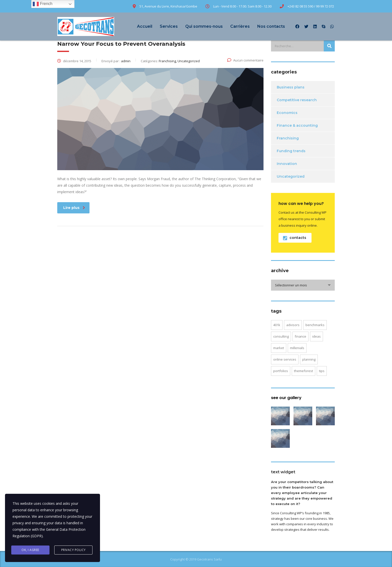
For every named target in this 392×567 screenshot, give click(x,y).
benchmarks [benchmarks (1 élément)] (315, 325)
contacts (295, 238)
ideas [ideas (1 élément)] (316, 336)
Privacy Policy (73, 550)
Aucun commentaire (245, 60)
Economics (287, 113)
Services (169, 26)
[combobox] (303, 285)
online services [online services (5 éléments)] (285, 359)
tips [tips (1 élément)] (322, 371)
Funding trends (291, 151)
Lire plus (74, 208)
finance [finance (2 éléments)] (300, 336)
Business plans (291, 87)
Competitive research (297, 100)
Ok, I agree (30, 550)
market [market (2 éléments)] (279, 348)
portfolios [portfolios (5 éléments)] (281, 371)
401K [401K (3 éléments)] (277, 325)
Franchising (288, 138)
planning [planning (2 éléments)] (309, 359)
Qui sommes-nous (204, 26)
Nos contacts (271, 26)
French (42, 4)
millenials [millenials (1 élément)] (297, 348)
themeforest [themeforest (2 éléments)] (303, 371)
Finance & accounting (297, 125)
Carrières (240, 26)
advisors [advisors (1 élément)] (293, 325)
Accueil (145, 26)
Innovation (287, 164)
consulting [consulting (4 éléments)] (281, 336)
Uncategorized (291, 176)
